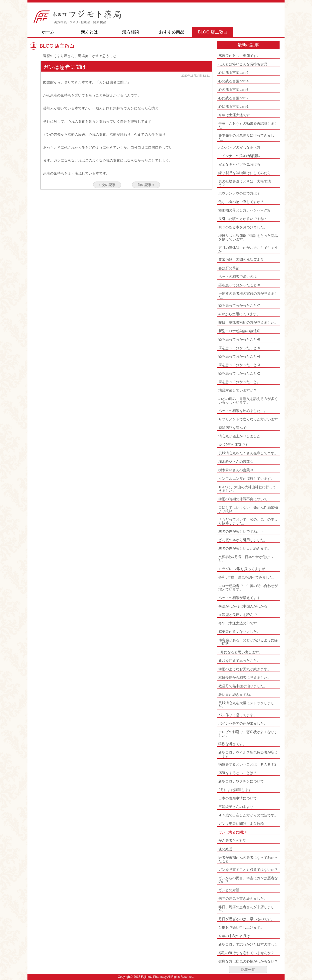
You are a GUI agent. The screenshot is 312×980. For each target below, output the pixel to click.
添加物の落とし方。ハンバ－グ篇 (245, 210)
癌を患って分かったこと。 (239, 382)
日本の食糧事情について (238, 798)
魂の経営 (225, 849)
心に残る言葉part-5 (234, 73)
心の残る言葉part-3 (234, 90)
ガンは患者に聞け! (233, 832)
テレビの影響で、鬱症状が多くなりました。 (248, 734)
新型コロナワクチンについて (241, 781)
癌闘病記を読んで (232, 428)
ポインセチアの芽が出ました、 (243, 723)
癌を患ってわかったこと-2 (239, 373)
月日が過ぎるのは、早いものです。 (246, 919)
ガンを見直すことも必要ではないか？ (248, 870)
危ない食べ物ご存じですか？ (241, 202)
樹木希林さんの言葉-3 (236, 470)
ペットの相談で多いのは (238, 277)
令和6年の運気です (233, 445)
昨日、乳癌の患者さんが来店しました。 (246, 909)
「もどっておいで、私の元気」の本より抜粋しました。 (248, 521)
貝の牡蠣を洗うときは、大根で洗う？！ (245, 183)
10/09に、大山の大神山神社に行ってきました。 (247, 489)
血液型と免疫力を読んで (238, 615)
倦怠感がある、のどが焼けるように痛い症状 (248, 642)
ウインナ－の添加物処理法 (239, 156)
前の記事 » (146, 185)
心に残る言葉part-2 (234, 98)
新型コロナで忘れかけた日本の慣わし (248, 944)
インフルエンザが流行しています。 (246, 479)
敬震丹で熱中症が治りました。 (243, 686)
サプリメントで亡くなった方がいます (248, 419)
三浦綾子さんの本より (236, 807)
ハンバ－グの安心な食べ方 (239, 147)
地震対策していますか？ (238, 390)
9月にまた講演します (235, 790)
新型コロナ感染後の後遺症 (239, 331)
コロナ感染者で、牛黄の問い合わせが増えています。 (248, 588)
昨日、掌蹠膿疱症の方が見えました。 (248, 322)
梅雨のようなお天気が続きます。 (245, 669)
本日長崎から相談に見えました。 (245, 678)
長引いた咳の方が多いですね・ (243, 219)
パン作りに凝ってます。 (238, 715)
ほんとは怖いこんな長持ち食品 (243, 64)
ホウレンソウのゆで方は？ (239, 193)
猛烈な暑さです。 (232, 744)
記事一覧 (248, 970)
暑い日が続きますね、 (236, 694)
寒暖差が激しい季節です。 (239, 56)
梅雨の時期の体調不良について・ (245, 499)
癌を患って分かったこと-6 (239, 339)
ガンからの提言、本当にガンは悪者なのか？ (248, 880)
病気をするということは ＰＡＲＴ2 (247, 764)
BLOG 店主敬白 (213, 32)
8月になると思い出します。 (240, 652)
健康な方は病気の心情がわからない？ (248, 961)
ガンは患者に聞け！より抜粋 (241, 824)
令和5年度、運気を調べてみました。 (247, 577)
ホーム (48, 32)
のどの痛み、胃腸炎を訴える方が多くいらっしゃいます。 (248, 400)
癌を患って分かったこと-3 (239, 365)
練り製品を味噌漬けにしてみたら (245, 173)
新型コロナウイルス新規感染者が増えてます (248, 754)
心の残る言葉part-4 (234, 81)
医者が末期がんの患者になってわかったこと (248, 859)
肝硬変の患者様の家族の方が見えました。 (248, 295)
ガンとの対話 (229, 890)
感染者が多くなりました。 (239, 632)
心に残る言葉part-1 (234, 106)
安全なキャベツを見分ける (239, 164)
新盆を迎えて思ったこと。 (239, 661)
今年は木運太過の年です (238, 623)
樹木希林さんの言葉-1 (236, 462)
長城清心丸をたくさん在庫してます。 (248, 453)
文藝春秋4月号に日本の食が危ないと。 (246, 559)
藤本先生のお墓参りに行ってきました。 (246, 137)
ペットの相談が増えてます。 (241, 598)
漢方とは (89, 32)
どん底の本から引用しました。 (243, 540)
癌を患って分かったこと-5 (239, 348)
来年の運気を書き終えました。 (243, 898)
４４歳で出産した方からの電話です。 (248, 815)
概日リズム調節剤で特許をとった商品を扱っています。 (248, 237)
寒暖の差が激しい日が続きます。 (245, 548)
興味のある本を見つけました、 (243, 227)
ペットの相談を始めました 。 (243, 411)
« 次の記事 (107, 185)
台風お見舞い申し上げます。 (241, 927)
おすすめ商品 (172, 32)
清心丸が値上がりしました (239, 436)
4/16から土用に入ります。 (239, 314)
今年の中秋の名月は (234, 936)
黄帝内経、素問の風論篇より (241, 260)
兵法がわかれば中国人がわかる (243, 606)
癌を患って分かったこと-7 (239, 305)
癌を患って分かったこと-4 (239, 356)
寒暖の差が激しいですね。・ (241, 531)
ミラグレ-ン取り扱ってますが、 (243, 569)
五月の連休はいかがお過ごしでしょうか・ (248, 249)
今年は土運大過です (234, 115)
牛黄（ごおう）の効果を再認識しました (248, 125)
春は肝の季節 (229, 268)
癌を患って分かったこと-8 (239, 285)
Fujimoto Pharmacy (154, 977)
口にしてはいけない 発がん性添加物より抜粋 (248, 509)
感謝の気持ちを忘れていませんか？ (246, 953)
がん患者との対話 (232, 841)
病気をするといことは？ (238, 773)
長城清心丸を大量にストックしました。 (246, 705)
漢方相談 (131, 32)
